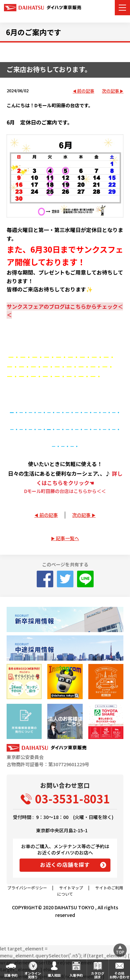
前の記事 (86, 91)
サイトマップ (71, 888)
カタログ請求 (98, 975)
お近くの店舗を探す (65, 864)
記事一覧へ (67, 538)
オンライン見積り (33, 975)
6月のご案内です (34, 32)
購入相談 (54, 975)
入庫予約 (76, 975)
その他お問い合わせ (119, 975)
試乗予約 (11, 975)
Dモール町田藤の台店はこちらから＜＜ (65, 491)
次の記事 (110, 91)
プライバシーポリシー (27, 888)
